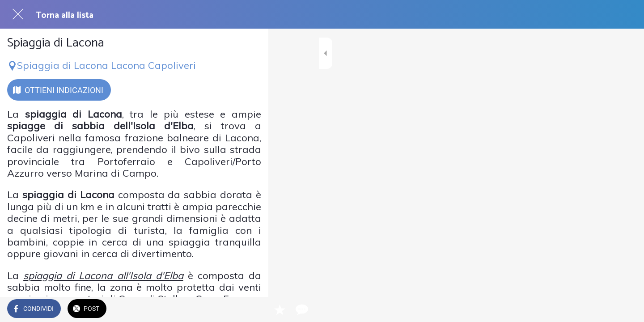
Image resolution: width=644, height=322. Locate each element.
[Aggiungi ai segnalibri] (229, 309)
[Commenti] (250, 309)
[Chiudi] (18, 14)
